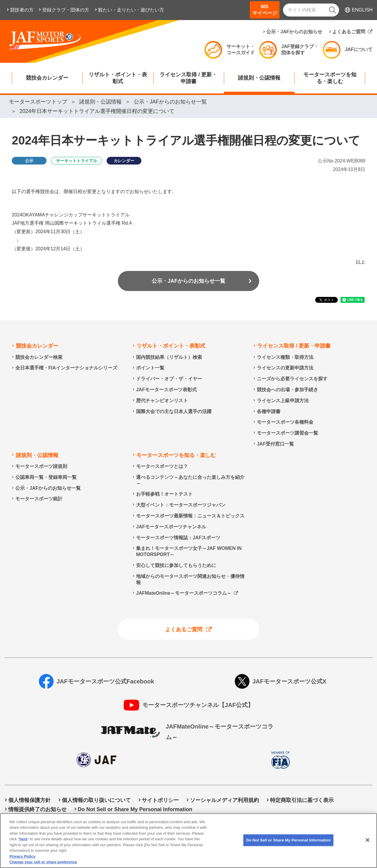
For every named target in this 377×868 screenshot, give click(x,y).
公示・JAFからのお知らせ (294, 32)
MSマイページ (265, 10)
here (23, 846)
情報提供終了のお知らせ (37, 809)
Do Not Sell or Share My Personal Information (135, 809)
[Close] (368, 847)
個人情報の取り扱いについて (96, 800)
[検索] (333, 10)
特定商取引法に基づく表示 (302, 800)
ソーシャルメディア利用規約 (224, 800)
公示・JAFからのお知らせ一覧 (188, 281)
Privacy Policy (22, 863)
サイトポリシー (160, 800)
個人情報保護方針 (29, 800)
